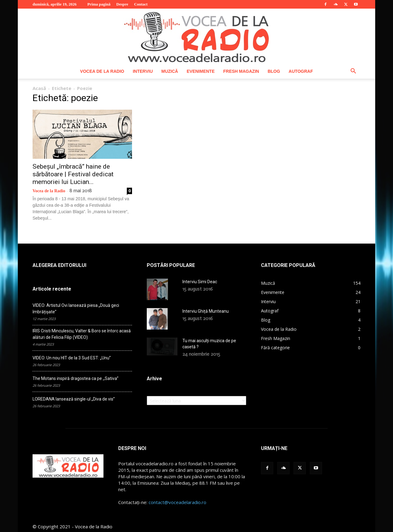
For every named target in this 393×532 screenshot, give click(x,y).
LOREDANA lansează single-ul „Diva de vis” (74, 399)
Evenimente (201, 71)
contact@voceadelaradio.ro (177, 502)
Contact (141, 4)
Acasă (39, 88)
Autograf (301, 71)
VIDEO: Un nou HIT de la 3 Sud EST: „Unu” (72, 358)
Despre (122, 4)
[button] (353, 72)
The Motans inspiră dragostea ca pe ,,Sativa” (76, 378)
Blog (274, 71)
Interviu (143, 71)
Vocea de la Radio (102, 71)
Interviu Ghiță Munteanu (206, 311)
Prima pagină (99, 4)
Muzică (170, 71)
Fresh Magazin (241, 71)
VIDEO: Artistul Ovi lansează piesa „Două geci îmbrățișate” (76, 309)
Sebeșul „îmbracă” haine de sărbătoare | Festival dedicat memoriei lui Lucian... (73, 174)
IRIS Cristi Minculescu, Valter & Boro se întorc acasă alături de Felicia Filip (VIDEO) (82, 334)
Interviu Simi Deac (200, 282)
